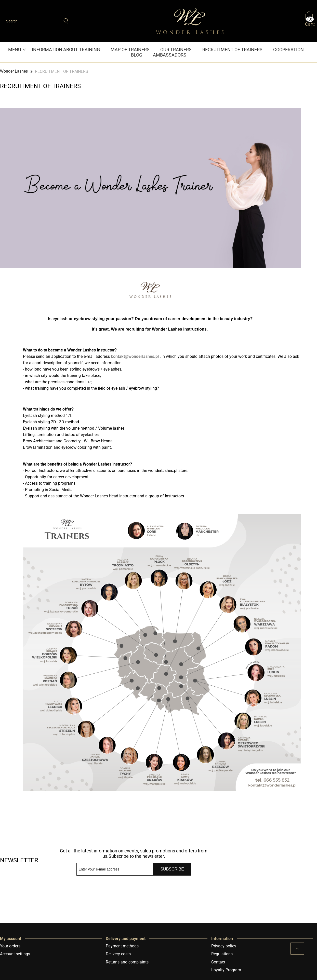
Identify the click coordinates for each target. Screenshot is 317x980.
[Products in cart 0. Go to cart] (311, 21)
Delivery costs (118, 954)
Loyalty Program (226, 970)
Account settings (15, 954)
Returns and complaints (127, 962)
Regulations (222, 954)
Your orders (10, 946)
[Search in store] (30, 21)
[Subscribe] (172, 869)
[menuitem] (17, 50)
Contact (218, 962)
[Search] (66, 21)
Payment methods (122, 946)
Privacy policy (224, 946)
